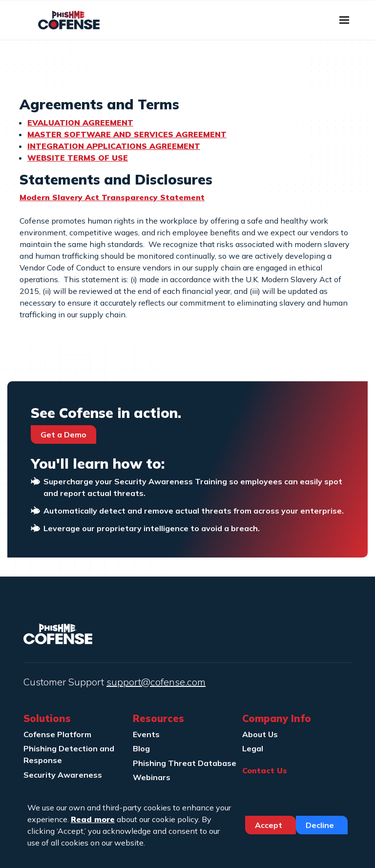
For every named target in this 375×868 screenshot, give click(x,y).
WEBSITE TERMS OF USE (78, 158)
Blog (141, 748)
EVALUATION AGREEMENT (80, 123)
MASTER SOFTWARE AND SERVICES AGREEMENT (127, 134)
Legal (253, 748)
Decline (321, 825)
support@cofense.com (156, 682)
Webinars (152, 777)
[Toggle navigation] (344, 20)
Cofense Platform (57, 734)
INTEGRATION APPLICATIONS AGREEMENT (114, 146)
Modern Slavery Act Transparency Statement (112, 197)
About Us (260, 734)
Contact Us (265, 770)
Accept (270, 825)
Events (146, 734)
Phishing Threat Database (185, 763)
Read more (93, 819)
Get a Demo (63, 434)
